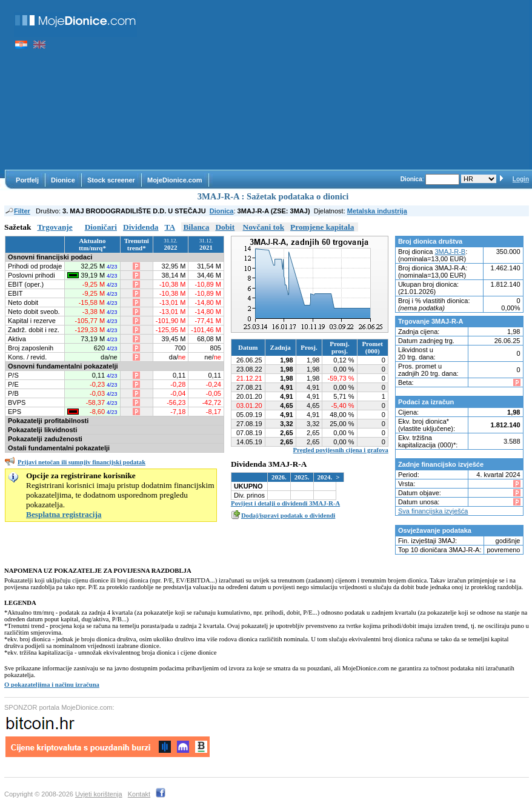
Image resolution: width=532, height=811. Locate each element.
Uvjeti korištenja (99, 794)
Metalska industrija (377, 211)
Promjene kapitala (322, 227)
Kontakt (139, 794)
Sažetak (18, 227)
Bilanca (196, 227)
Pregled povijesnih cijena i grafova (341, 450)
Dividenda (141, 227)
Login (521, 179)
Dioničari (101, 227)
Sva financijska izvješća (433, 511)
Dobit (225, 227)
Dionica (222, 211)
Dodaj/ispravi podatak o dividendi (288, 516)
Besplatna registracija (64, 514)
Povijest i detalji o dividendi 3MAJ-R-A (285, 503)
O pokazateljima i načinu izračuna (52, 685)
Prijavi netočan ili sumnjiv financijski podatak (81, 462)
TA (170, 227)
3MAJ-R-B (450, 252)
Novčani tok (264, 227)
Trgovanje (55, 227)
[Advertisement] (339, 85)
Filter (17, 211)
